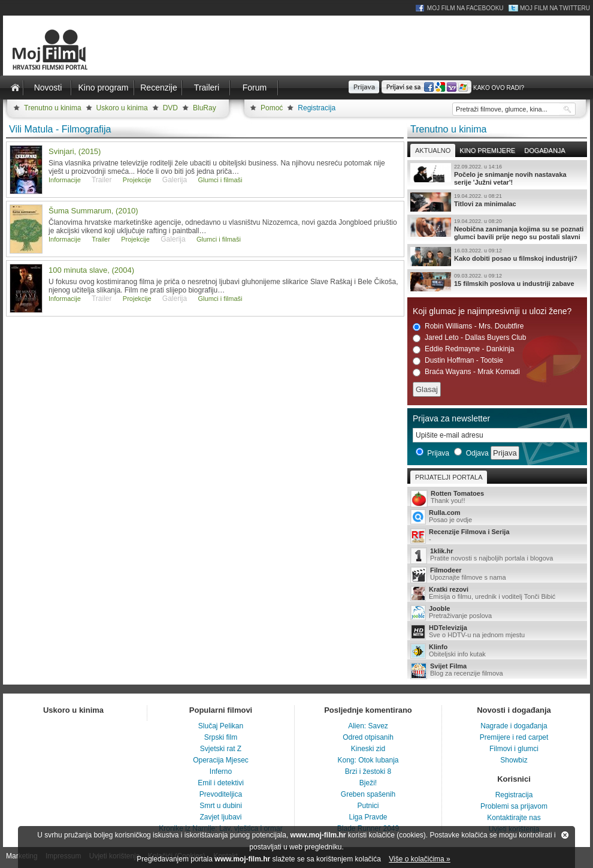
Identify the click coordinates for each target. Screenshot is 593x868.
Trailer (101, 239)
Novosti (48, 88)
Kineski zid (368, 749)
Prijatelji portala (449, 477)
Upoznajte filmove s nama (497, 575)
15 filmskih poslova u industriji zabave (497, 282)
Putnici (368, 806)
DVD (170, 108)
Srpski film (221, 737)
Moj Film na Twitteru (555, 8)
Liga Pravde (368, 817)
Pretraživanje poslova (497, 613)
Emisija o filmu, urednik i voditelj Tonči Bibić (497, 593)
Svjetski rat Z (221, 749)
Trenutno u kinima (53, 108)
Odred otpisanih (368, 737)
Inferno (221, 771)
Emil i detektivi (221, 783)
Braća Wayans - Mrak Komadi (466, 372)
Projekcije (137, 180)
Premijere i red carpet (514, 737)
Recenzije (158, 88)
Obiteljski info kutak (497, 651)
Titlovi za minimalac (497, 202)
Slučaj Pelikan (221, 726)
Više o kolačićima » (420, 859)
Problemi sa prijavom (514, 806)
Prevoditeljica (221, 794)
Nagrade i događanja (514, 726)
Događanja (544, 150)
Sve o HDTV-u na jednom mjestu (497, 632)
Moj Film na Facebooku (465, 8)
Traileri (207, 88)
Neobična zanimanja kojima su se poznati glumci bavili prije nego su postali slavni (497, 229)
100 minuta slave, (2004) (91, 270)
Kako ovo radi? (499, 88)
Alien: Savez (368, 726)
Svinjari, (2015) (75, 151)
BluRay (205, 108)
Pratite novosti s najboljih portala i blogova (497, 555)
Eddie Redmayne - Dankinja (463, 349)
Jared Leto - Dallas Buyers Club (469, 338)
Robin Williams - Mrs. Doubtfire (468, 326)
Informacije (65, 180)
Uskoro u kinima (122, 108)
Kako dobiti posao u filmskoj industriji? (497, 257)
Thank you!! (497, 498)
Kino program (103, 88)
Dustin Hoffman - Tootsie (458, 361)
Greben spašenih (368, 794)
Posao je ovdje (497, 517)
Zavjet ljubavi (220, 817)
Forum (255, 88)
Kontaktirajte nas (514, 818)
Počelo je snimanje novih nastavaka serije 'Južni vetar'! (497, 174)
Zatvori (565, 835)
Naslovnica (15, 88)
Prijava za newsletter (451, 418)
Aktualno (433, 150)
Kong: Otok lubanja (368, 760)
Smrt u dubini (221, 806)
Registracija (317, 108)
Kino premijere (487, 150)
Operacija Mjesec (221, 760)
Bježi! (368, 783)
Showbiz (514, 760)
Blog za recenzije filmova (497, 670)
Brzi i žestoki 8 (368, 771)
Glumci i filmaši (220, 180)
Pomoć (272, 108)
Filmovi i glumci (514, 749)
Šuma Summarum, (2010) (93, 211)
